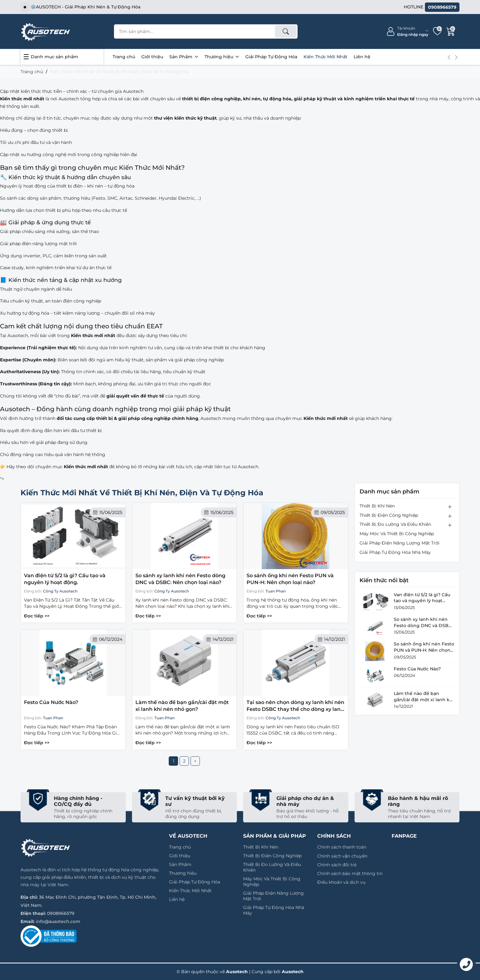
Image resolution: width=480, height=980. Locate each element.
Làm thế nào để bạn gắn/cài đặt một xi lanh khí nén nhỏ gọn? (182, 706)
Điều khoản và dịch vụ (341, 882)
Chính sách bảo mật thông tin (350, 873)
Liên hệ (362, 57)
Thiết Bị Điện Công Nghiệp (389, 515)
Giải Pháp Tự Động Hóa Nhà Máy (395, 552)
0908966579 (61, 913)
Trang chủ (124, 57)
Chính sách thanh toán (342, 847)
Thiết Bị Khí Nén (377, 506)
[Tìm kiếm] (286, 31)
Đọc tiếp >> (37, 616)
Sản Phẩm (184, 57)
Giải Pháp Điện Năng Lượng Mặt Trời (400, 543)
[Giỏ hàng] (451, 31)
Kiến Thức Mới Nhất (325, 57)
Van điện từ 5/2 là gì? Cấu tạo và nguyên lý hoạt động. (65, 579)
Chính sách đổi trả (337, 865)
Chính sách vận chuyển (342, 856)
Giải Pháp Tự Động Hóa (271, 57)
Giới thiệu (152, 57)
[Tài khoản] (407, 32)
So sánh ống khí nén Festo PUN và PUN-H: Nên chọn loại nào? (290, 579)
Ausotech (293, 972)
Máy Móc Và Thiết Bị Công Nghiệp (397, 534)
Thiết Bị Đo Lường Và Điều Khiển (395, 524)
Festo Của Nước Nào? (51, 702)
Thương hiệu (222, 57)
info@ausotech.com (58, 921)
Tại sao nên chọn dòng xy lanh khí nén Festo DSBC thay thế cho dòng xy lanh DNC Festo (295, 706)
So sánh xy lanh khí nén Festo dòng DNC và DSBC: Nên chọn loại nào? (180, 579)
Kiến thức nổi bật (384, 580)
